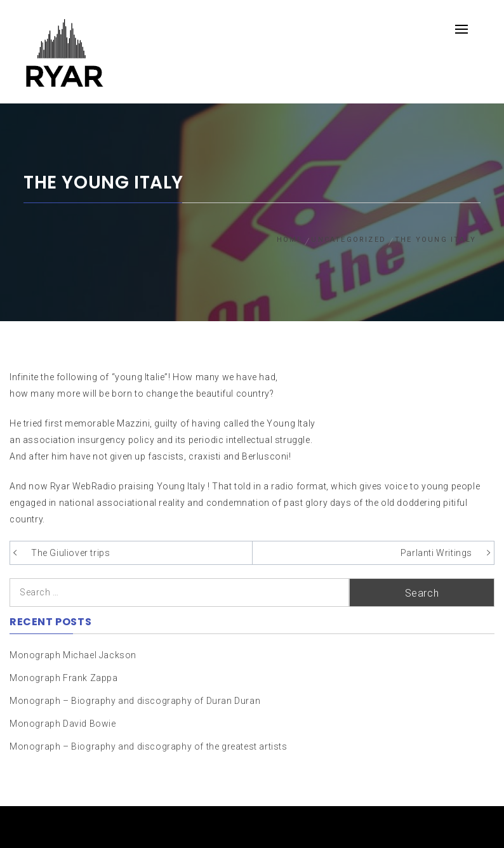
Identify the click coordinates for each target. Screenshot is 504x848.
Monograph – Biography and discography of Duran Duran (135, 701)
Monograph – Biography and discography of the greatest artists (149, 746)
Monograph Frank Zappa (64, 678)
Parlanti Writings (436, 553)
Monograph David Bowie (63, 724)
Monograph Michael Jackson (73, 655)
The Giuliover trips (70, 553)
